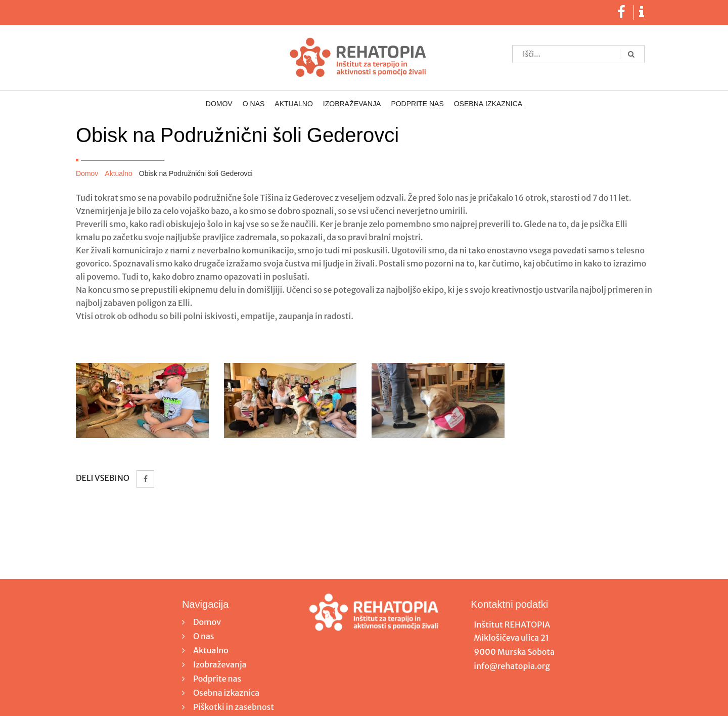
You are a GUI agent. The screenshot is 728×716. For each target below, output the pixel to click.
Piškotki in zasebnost (234, 707)
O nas (254, 104)
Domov (219, 104)
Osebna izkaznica (488, 104)
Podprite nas (417, 104)
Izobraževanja (352, 104)
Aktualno (293, 104)
